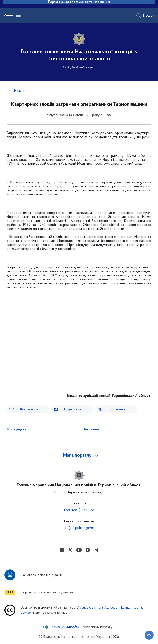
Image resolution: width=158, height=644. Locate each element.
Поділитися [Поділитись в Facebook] (72, 409)
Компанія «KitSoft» (65, 627)
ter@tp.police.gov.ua (79, 528)
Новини (20, 91)
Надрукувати (29, 409)
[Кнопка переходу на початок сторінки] (149, 635)
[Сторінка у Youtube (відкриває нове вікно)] (79, 550)
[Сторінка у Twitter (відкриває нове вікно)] (70, 550)
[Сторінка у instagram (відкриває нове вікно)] (88, 550)
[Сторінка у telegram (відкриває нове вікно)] (96, 550)
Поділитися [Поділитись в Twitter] (117, 409)
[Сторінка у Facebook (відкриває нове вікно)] (62, 550)
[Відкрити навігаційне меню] (18, 15)
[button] (79, 456)
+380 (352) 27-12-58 (79, 510)
